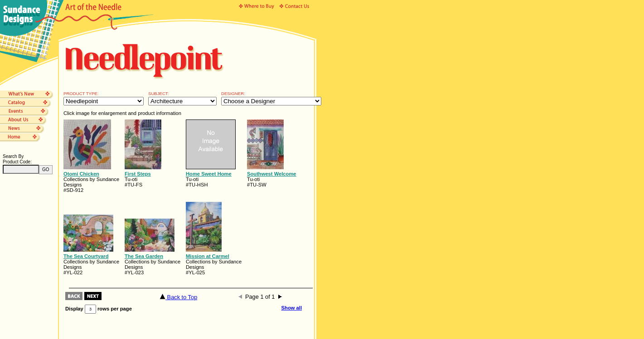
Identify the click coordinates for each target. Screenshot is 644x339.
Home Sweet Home (209, 174)
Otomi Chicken (81, 174)
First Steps (138, 174)
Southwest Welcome (272, 174)
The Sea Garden (144, 256)
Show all (292, 308)
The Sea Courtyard (86, 256)
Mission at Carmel (208, 256)
